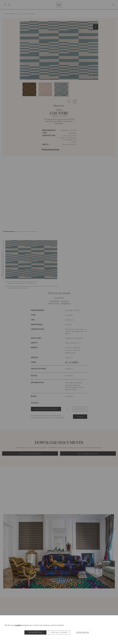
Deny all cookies (59, 632)
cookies (18, 625)
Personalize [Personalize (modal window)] (83, 632)
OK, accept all (35, 632)
